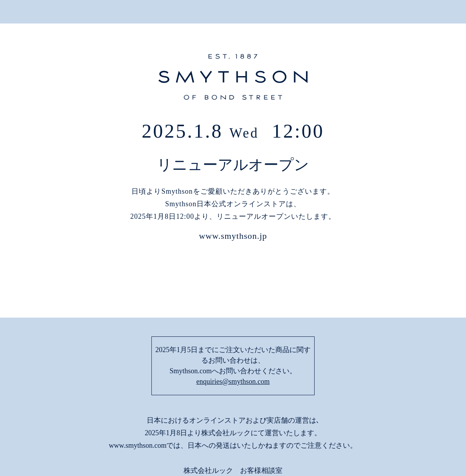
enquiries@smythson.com (233, 329)
